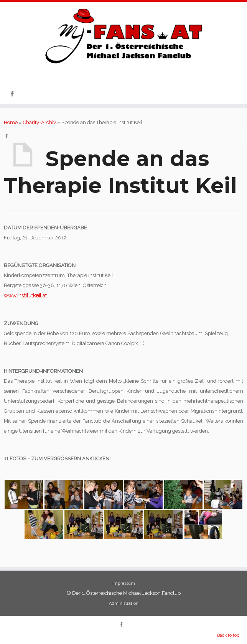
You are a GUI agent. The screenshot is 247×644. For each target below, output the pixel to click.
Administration (124, 603)
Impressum (124, 583)
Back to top (228, 635)
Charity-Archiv (40, 122)
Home (11, 122)
